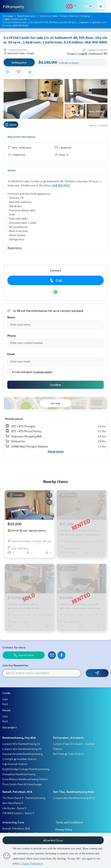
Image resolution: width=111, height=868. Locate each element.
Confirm (55, 385)
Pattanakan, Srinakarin (69, 737)
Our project (10, 727)
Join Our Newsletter (15, 665)
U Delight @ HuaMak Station (19, 759)
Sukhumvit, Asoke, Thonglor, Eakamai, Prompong (65, 16)
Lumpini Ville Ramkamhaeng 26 (21, 744)
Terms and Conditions (69, 822)
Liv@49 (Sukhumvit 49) (15, 19)
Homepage (8, 16)
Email (11, 354)
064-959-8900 (61, 185)
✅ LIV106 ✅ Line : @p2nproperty (27, 530)
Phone (11, 335)
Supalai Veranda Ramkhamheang (23, 754)
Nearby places (14, 419)
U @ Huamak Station (15, 764)
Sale (5, 699)
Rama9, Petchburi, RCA (17, 792)
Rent (5, 704)
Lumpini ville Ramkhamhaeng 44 (22, 749)
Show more (56, 451)
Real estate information (21, 137)
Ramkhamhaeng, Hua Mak (19, 737)
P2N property (14, 6)
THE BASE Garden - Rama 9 (18, 813)
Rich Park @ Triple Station (69, 754)
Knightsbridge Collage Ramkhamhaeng (26, 769)
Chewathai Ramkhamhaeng (19, 774)
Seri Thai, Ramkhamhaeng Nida (73, 792)
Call (56, 280)
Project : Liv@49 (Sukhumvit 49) (87, 54)
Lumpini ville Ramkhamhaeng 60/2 (74, 798)
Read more (15, 248)
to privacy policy (43, 372)
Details (12, 170)
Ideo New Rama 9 (13, 803)
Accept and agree (22, 372)
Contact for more (14, 647)
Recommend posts (26, 16)
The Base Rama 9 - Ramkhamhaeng (24, 798)
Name (11, 317)
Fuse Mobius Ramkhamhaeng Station (25, 779)
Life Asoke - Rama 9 (14, 808)
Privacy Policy (64, 829)
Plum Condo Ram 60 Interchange (22, 784)
